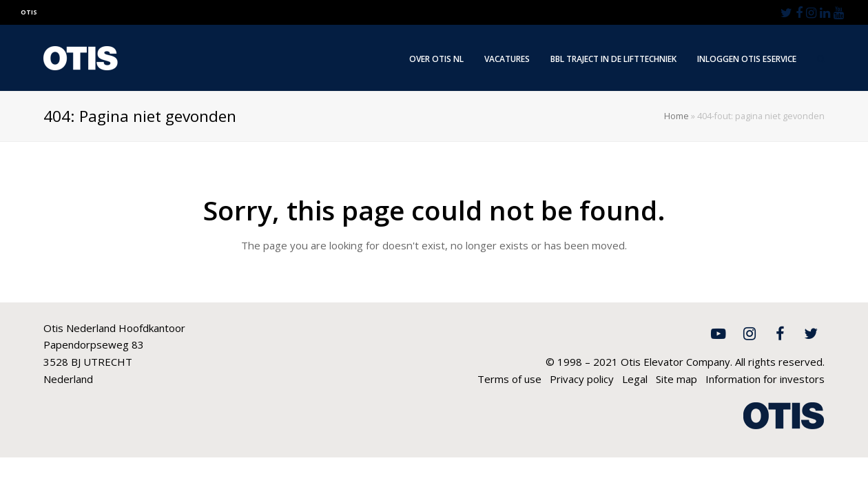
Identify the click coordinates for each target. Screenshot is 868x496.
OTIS (29, 12)
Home (676, 116)
